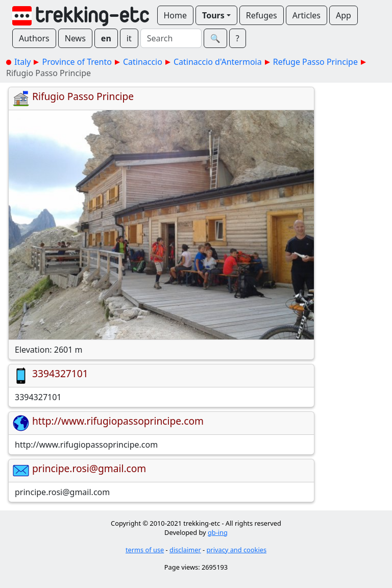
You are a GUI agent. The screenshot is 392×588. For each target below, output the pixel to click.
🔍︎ (215, 38)
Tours (213, 15)
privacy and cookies (237, 550)
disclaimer (185, 550)
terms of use (145, 550)
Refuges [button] (262, 15)
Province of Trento (77, 62)
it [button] (129, 38)
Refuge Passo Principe (315, 62)
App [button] (344, 15)
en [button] (106, 38)
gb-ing (218, 532)
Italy (22, 62)
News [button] (75, 38)
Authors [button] (34, 38)
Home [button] (176, 15)
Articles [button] (307, 15)
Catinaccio (143, 62)
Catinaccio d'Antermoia (218, 62)
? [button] (238, 38)
